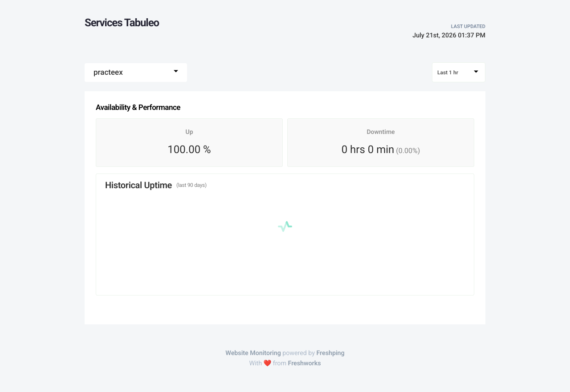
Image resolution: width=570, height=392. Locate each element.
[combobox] (136, 73)
